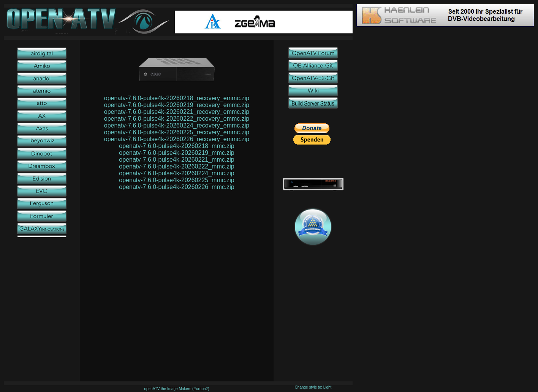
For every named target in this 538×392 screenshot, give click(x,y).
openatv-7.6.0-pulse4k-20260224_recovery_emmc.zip (177, 125)
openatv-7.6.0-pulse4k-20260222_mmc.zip (176, 166)
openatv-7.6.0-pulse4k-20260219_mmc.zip (176, 153)
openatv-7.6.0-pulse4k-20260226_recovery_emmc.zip (177, 139)
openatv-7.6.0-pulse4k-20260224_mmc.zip (176, 173)
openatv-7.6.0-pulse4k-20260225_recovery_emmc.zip (177, 132)
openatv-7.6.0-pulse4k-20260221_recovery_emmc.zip (177, 112)
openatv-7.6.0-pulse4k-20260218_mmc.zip (176, 146)
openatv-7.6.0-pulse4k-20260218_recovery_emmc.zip (177, 98)
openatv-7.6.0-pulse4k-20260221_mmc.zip (176, 160)
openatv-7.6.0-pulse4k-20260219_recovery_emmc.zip (177, 105)
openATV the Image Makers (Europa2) (176, 389)
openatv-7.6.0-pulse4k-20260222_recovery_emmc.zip (177, 119)
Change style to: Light (313, 387)
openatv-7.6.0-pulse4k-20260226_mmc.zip (176, 187)
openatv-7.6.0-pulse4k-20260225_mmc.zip (176, 180)
